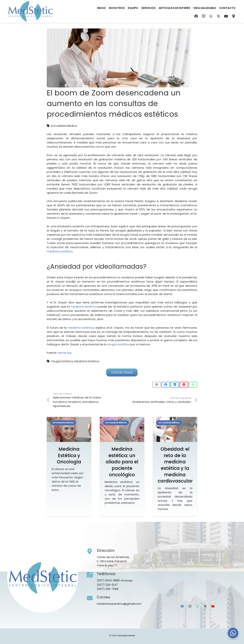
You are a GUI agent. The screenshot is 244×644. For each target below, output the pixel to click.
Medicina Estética (87, 361)
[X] (218, 16)
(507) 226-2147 (107, 585)
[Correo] (92, 598)
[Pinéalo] (184, 385)
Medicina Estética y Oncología (69, 455)
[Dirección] (92, 552)
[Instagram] (203, 16)
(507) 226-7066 (108, 589)
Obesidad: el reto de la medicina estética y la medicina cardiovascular (175, 465)
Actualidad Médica (64, 126)
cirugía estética (118, 344)
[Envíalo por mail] (157, 385)
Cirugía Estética (62, 361)
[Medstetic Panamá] (30, 11)
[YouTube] (226, 16)
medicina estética (60, 251)
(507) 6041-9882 (108, 580)
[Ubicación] (234, 16)
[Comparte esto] (166, 385)
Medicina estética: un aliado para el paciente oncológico (122, 462)
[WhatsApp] (211, 16)
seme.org (65, 353)
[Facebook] (196, 16)
